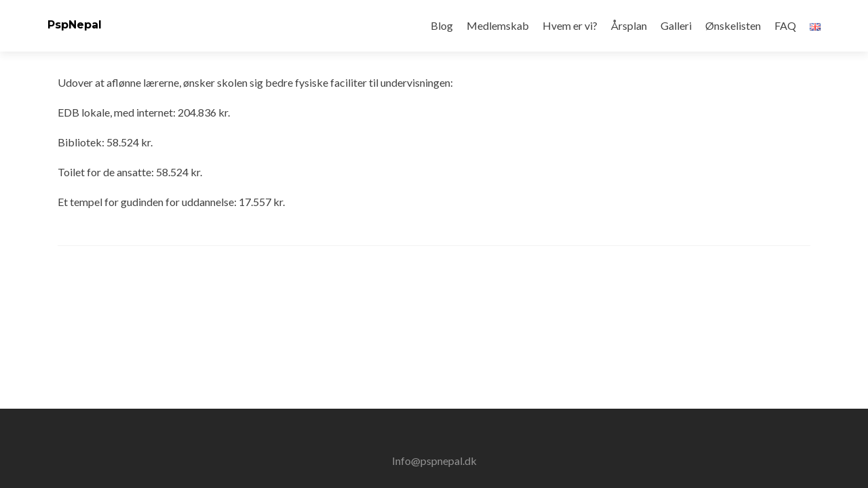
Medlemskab (498, 25)
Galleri (676, 25)
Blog (442, 25)
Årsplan (629, 25)
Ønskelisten (733, 25)
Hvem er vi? (570, 25)
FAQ (785, 25)
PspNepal (75, 25)
